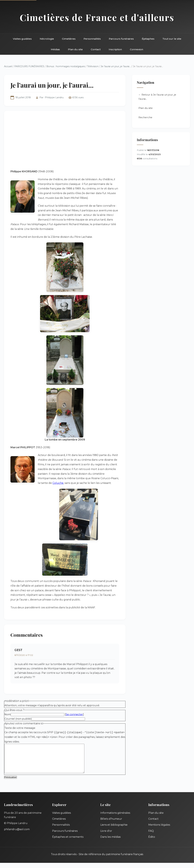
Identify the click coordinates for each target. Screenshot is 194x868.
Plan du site (75, 49)
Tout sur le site (172, 39)
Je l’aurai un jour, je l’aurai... (116, 66)
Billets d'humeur (111, 824)
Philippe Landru (54, 97)
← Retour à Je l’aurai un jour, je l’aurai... (157, 97)
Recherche (145, 117)
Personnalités (92, 39)
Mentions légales (159, 830)
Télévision (93, 66)
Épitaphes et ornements (68, 842)
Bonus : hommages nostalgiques (66, 66)
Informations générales (115, 818)
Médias (55, 49)
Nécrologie (47, 39)
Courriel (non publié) (18, 719)
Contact (96, 49)
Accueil (8, 66)
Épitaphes (148, 39)
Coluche (58, 483)
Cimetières (69, 39)
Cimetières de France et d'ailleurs (97, 17)
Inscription (115, 49)
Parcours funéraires (121, 39)
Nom (7, 714)
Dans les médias (110, 842)
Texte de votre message (20, 728)
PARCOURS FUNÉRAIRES (30, 66)
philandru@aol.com (17, 834)
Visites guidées (22, 39)
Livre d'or (106, 836)
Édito (152, 842)
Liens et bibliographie (114, 830)
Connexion (137, 49)
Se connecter (74, 714)
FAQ (151, 836)
